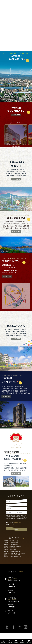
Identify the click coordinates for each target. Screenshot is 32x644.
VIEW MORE (16, 121)
